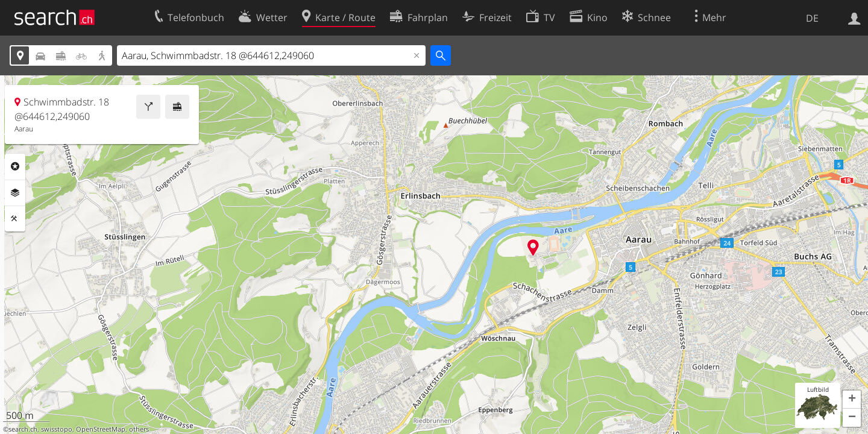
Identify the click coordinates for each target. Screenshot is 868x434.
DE (812, 18)
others (139, 429)
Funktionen (15, 219)
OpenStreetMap (101, 429)
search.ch (23, 429)
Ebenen (15, 193)
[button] (852, 400)
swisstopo (57, 429)
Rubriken (15, 166)
